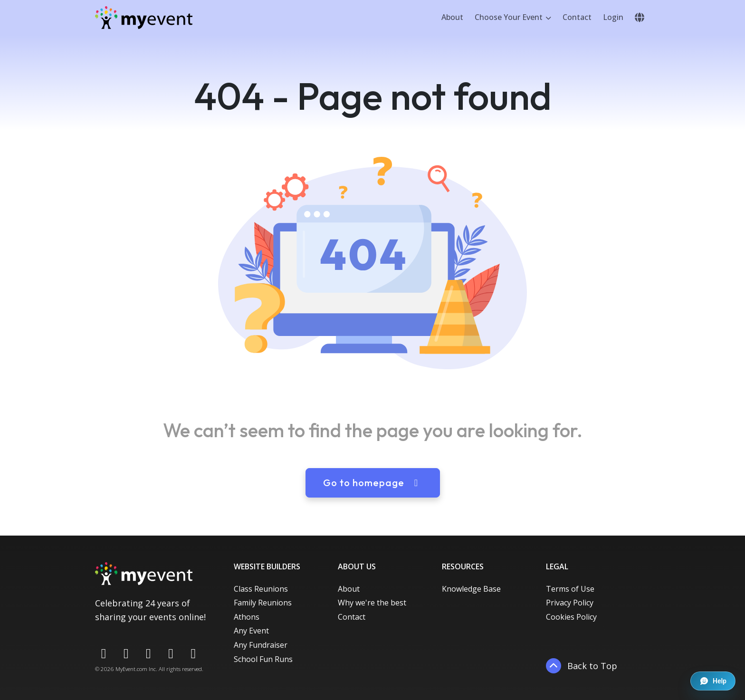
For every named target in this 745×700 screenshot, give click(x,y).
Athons (247, 617)
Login (613, 17)
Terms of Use (570, 589)
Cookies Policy (571, 617)
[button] (640, 18)
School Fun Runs (263, 659)
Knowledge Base (471, 589)
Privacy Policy (570, 603)
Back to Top (582, 666)
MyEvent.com (131, 669)
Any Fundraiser (261, 645)
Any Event (251, 631)
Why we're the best (372, 603)
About (452, 17)
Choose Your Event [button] (510, 17)
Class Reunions (261, 589)
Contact (577, 17)
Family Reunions (263, 603)
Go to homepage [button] (373, 483)
